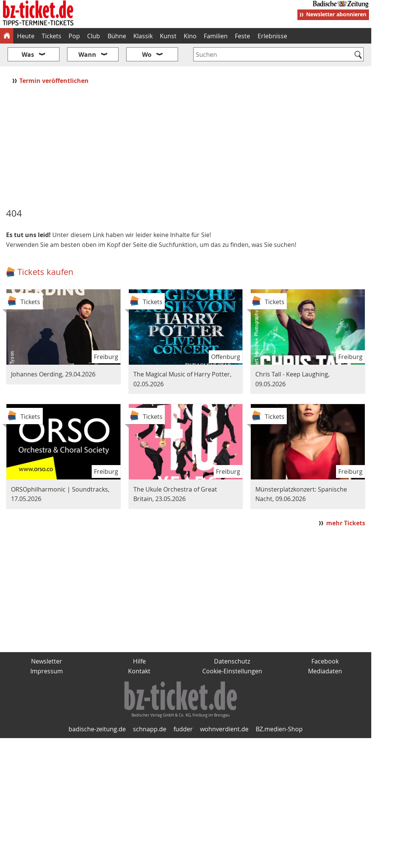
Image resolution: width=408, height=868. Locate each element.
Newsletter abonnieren (336, 14)
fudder (183, 729)
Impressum (47, 671)
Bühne (117, 36)
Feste (242, 36)
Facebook (325, 661)
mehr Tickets (346, 523)
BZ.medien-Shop (279, 729)
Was (28, 55)
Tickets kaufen (45, 272)
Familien (216, 36)
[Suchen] (358, 55)
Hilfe (139, 661)
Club (94, 36)
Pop (74, 36)
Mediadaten (325, 671)
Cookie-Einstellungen (232, 671)
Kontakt (139, 671)
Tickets (52, 36)
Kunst (168, 36)
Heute (26, 36)
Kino (190, 36)
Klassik (143, 36)
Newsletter (47, 661)
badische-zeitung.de (97, 729)
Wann (87, 55)
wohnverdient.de (224, 729)
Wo (147, 55)
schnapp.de (150, 729)
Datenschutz (232, 661)
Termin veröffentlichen (55, 81)
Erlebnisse (272, 36)
